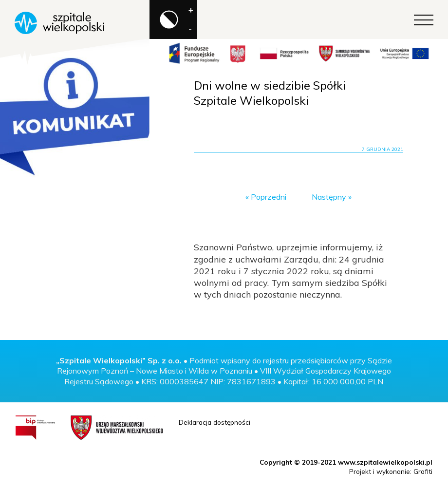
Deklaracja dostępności (215, 422)
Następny (329, 197)
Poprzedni (269, 197)
